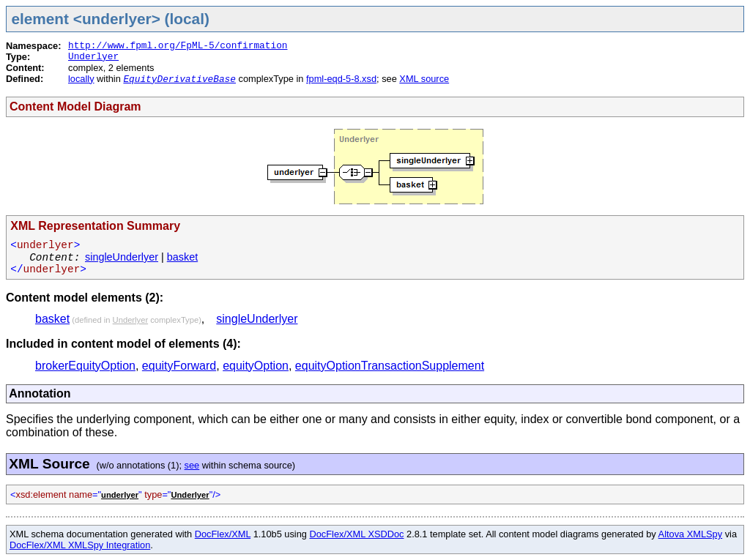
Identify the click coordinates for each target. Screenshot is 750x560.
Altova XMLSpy (691, 534)
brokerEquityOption (85, 366)
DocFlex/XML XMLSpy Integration (80, 545)
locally (81, 79)
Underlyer (93, 57)
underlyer (120, 495)
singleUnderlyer (122, 257)
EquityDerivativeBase (179, 79)
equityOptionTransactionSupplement (390, 366)
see (192, 465)
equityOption (256, 366)
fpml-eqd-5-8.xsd (341, 79)
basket (182, 257)
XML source (424, 79)
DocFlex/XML (223, 534)
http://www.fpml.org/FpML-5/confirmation (178, 46)
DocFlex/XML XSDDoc (357, 534)
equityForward (179, 366)
